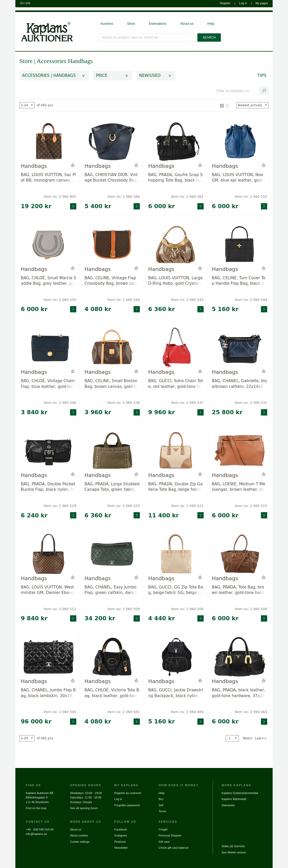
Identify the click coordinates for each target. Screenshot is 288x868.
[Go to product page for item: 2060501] (112, 657)
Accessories (52, 61)
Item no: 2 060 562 (187, 197)
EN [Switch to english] (28, 3)
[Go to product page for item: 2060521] (176, 451)
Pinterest (120, 842)
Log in (243, 3)
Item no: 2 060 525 (124, 506)
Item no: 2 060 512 (60, 609)
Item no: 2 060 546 (124, 300)
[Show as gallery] (222, 105)
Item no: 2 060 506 (251, 609)
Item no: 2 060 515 (251, 506)
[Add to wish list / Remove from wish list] (73, 165)
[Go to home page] (44, 27)
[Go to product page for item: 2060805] (49, 142)
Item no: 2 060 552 (251, 197)
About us (187, 24)
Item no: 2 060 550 (60, 300)
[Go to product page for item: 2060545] (176, 244)
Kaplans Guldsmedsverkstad (240, 793)
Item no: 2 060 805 (60, 197)
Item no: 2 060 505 (60, 712)
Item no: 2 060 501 (124, 712)
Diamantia (228, 805)
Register (225, 3)
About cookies (79, 835)
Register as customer (128, 793)
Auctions (107, 24)
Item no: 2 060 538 (124, 403)
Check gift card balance (174, 848)
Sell (161, 805)
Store (131, 24)
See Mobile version (234, 852)
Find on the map (36, 808)
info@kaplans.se (36, 834)
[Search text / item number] (264, 91)
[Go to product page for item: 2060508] (176, 554)
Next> (248, 738)
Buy (161, 799)
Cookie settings (80, 842)
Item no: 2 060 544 (251, 300)
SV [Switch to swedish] (22, 3)
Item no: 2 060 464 (251, 712)
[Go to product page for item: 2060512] (49, 554)
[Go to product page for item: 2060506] (240, 554)
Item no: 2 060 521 (187, 506)
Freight (163, 829)
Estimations (158, 24)
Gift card (164, 842)
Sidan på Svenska (233, 846)
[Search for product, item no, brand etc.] (147, 38)
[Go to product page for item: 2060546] (112, 244)
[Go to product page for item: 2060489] (176, 657)
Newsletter (121, 848)
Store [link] (26, 61)
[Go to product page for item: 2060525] (112, 451)
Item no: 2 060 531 (251, 403)
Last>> (261, 738)
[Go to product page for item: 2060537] (176, 348)
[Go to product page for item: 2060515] (240, 451)
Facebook (121, 829)
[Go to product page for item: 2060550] (49, 244)
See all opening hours (84, 808)
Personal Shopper (170, 835)
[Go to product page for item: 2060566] (112, 142)
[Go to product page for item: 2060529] (49, 451)
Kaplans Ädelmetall (234, 799)
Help (211, 24)
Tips (262, 75)
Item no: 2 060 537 (187, 403)
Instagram (121, 835)
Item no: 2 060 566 (124, 197)
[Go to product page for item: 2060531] (240, 348)
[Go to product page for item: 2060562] (176, 142)
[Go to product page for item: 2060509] (112, 554)
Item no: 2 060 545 (187, 300)
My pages (262, 3)
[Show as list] (227, 105)
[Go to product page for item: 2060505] (49, 657)
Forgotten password (127, 805)
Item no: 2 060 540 (60, 403)
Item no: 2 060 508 (187, 609)
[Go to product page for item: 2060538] (112, 348)
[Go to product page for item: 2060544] (240, 244)
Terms (162, 811)
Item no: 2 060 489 (187, 712)
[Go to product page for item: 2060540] (49, 348)
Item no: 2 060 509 (124, 609)
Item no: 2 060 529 (60, 506)
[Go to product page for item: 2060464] (240, 657)
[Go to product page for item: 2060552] (240, 142)
